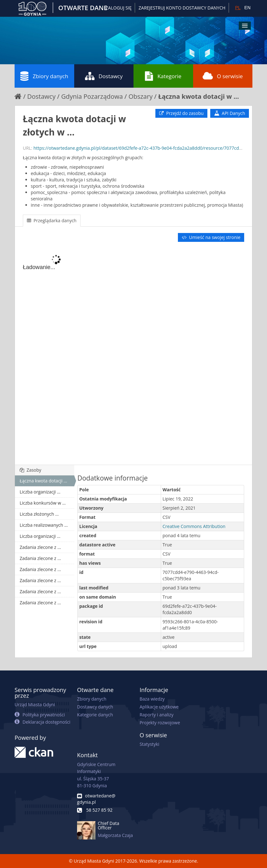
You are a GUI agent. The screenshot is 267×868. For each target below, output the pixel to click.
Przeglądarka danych (52, 220)
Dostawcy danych (95, 707)
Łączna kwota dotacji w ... (199, 96)
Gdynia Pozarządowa (92, 96)
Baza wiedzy (152, 699)
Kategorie (163, 76)
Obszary (140, 96)
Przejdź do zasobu (181, 113)
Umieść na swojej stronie (211, 237)
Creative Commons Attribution (194, 526)
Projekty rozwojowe (160, 723)
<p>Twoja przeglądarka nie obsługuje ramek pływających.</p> (133, 354)
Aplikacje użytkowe (159, 707)
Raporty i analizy (156, 715)
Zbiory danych (44, 76)
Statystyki (149, 744)
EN (247, 8)
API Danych (230, 113)
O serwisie (223, 76)
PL (238, 8)
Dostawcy (104, 76)
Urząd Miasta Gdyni (35, 704)
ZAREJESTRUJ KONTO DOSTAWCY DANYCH (182, 8)
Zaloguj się (119, 8)
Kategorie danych (95, 715)
